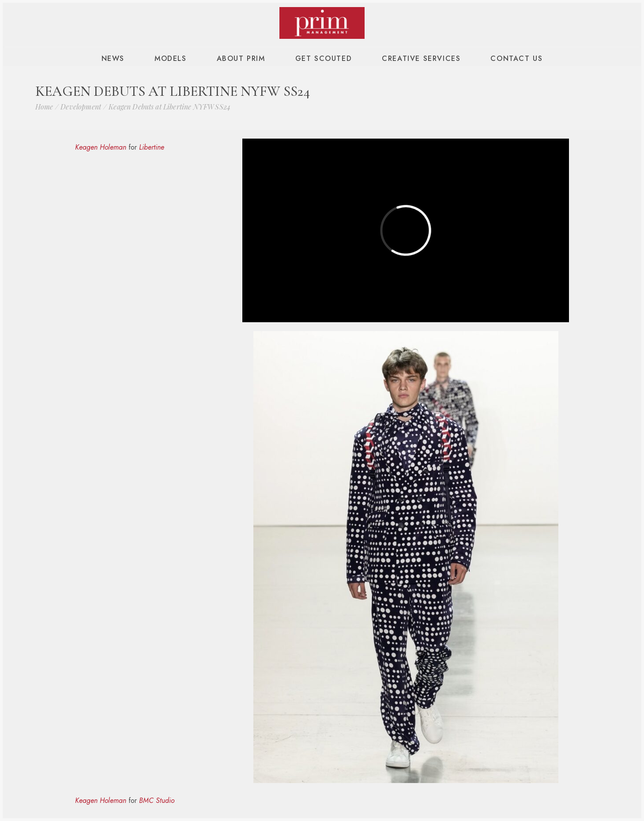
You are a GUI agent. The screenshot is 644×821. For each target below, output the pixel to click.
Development (81, 107)
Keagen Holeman (101, 147)
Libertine (152, 147)
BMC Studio (157, 800)
